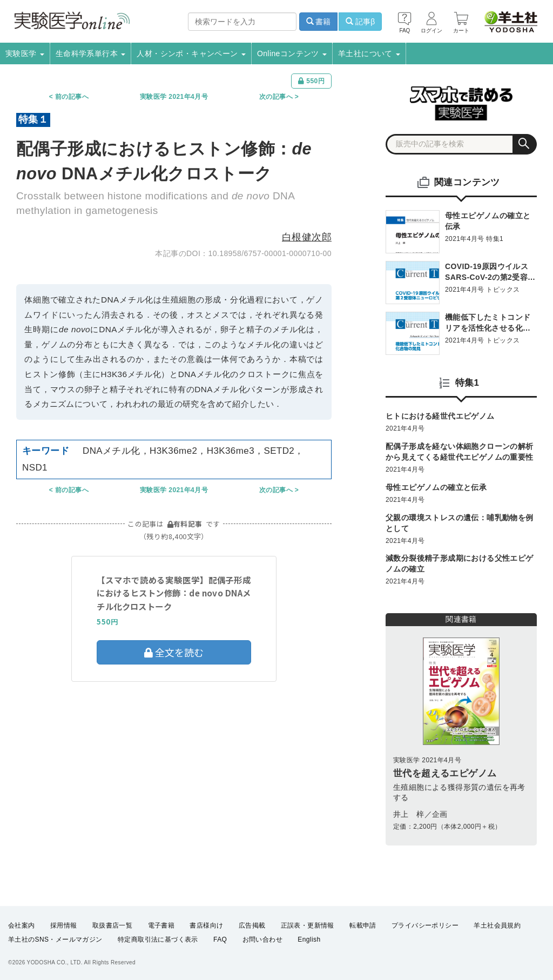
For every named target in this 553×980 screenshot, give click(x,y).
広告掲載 (252, 925)
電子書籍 (161, 925)
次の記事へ (276, 97)
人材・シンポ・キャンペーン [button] (191, 53)
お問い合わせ (262, 940)
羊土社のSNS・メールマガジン (55, 940)
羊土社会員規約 (497, 925)
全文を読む (174, 652)
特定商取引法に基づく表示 (158, 940)
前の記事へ (72, 97)
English (309, 940)
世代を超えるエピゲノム (445, 773)
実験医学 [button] (25, 53)
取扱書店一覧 (112, 925)
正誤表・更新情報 (308, 925)
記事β (360, 22)
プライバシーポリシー (425, 925)
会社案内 (22, 925)
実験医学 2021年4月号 (174, 97)
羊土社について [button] (369, 53)
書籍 (319, 22)
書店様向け (206, 925)
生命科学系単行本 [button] (91, 53)
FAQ (220, 940)
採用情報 (64, 925)
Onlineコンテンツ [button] (292, 53)
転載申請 (363, 925)
